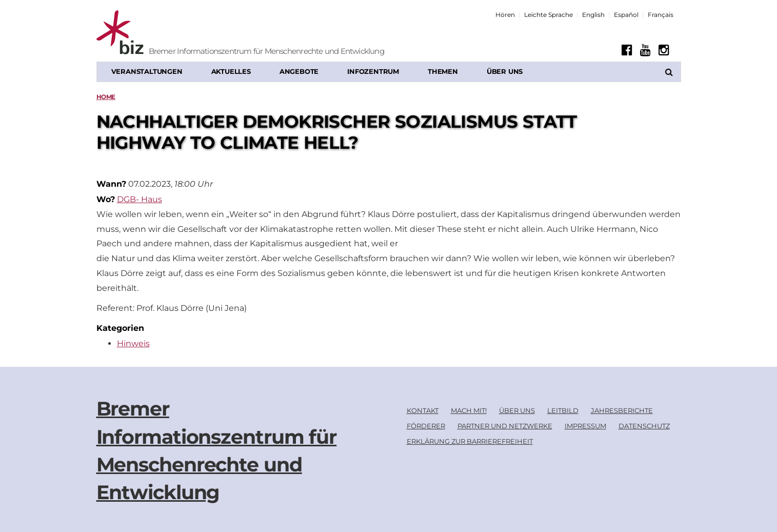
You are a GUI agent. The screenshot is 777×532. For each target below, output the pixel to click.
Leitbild (563, 410)
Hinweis (133, 343)
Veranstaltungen (147, 71)
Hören (505, 15)
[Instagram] (664, 50)
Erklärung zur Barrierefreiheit (470, 441)
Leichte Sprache (549, 15)
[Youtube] (645, 50)
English (593, 15)
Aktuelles (231, 71)
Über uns (505, 71)
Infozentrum (373, 71)
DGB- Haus (140, 199)
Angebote (299, 71)
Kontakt (423, 410)
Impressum (585, 426)
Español (626, 15)
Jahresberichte (622, 410)
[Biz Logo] (161, 33)
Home (106, 97)
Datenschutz (644, 426)
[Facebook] (627, 50)
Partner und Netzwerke (505, 426)
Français (661, 15)
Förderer (426, 426)
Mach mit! (469, 410)
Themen (443, 71)
